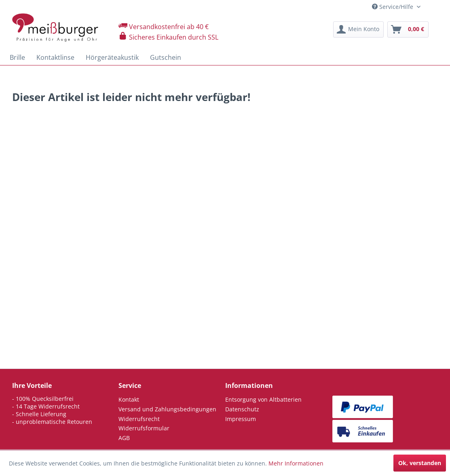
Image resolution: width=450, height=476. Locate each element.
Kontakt (129, 399)
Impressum (241, 419)
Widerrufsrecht (139, 419)
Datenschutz (242, 409)
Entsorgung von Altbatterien (263, 399)
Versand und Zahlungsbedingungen (167, 409)
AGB (124, 438)
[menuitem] (358, 29)
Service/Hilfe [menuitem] (393, 7)
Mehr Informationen (296, 463)
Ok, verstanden (420, 463)
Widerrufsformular (144, 428)
